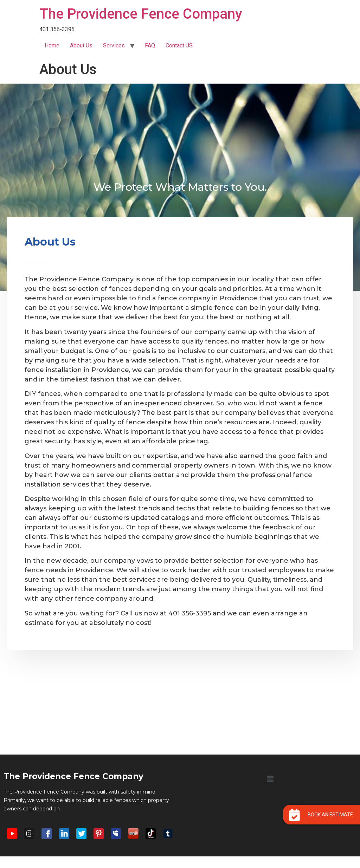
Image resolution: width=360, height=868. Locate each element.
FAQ (150, 45)
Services (114, 45)
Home (52, 45)
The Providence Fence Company (141, 14)
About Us (81, 45)
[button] (270, 779)
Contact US (179, 45)
